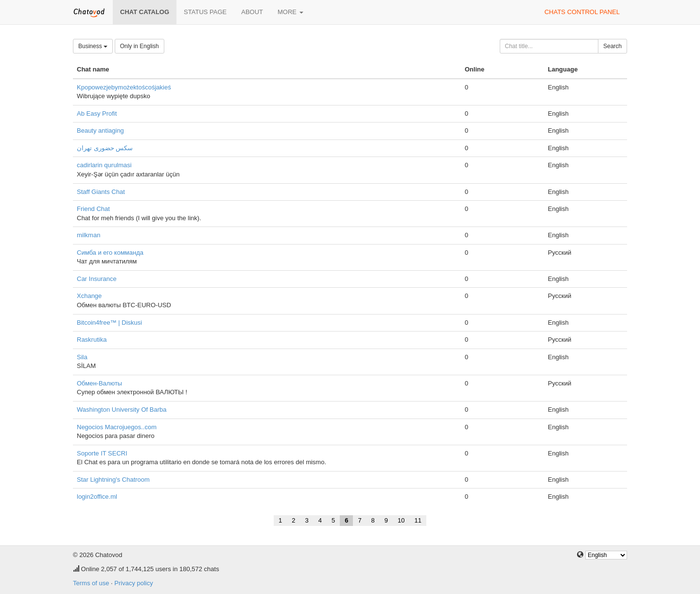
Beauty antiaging (100, 131)
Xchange (89, 296)
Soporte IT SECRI (102, 453)
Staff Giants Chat (101, 192)
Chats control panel (582, 12)
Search (612, 46)
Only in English (140, 46)
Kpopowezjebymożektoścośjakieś (124, 87)
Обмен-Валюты (99, 383)
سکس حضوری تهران (105, 148)
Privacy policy (133, 583)
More (290, 12)
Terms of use (91, 583)
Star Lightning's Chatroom (113, 480)
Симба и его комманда (110, 253)
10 (401, 520)
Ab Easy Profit (97, 114)
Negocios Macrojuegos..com (117, 427)
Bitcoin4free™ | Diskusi (109, 323)
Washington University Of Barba (122, 410)
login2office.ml (97, 497)
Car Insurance (97, 279)
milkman (88, 235)
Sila (82, 357)
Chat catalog (145, 12)
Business (93, 46)
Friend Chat (93, 209)
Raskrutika (92, 340)
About (252, 12)
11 (418, 520)
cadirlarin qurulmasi (104, 165)
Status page (205, 12)
